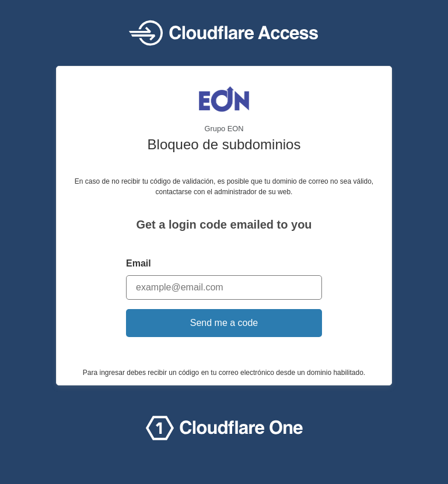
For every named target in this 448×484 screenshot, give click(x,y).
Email (139, 263)
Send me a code (224, 323)
